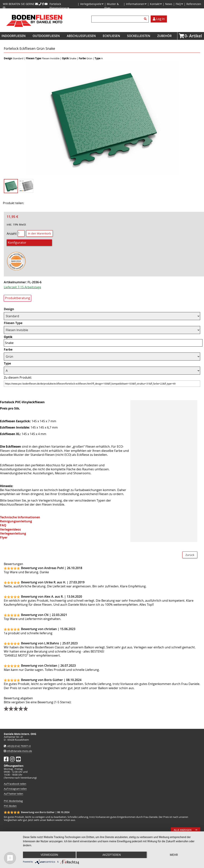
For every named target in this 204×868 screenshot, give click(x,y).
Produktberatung (17, 298)
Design (9, 309)
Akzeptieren (111, 855)
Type (7, 363)
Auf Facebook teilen (15, 784)
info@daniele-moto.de (19, 751)
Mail (52, 203)
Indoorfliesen (14, 36)
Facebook (33, 203)
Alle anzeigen (183, 830)
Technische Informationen (20, 517)
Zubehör (164, 36)
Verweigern (49, 855)
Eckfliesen (111, 36)
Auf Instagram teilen (15, 789)
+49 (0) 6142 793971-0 (19, 746)
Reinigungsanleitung (16, 521)
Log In (159, 19)
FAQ (3, 525)
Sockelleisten (139, 36)
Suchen (146, 19)
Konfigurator (17, 242)
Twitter (42, 203)
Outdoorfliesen (46, 36)
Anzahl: (12, 233)
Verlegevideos (10, 529)
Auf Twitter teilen (13, 794)
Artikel (186, 36)
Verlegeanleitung (13, 533)
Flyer (4, 537)
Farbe (8, 350)
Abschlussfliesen (81, 36)
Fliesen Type (13, 323)
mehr (174, 855)
